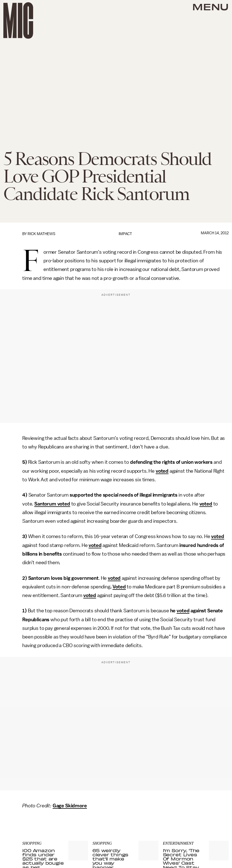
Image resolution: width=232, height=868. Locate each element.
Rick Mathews (41, 234)
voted (162, 471)
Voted (119, 587)
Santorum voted (52, 504)
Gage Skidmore (70, 806)
